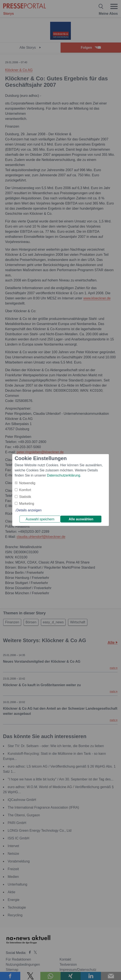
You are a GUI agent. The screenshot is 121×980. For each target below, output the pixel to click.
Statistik (25, 497)
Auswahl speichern (40, 519)
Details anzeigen (29, 510)
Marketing (27, 504)
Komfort (25, 490)
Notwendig (27, 483)
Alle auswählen (81, 519)
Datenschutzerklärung (64, 475)
